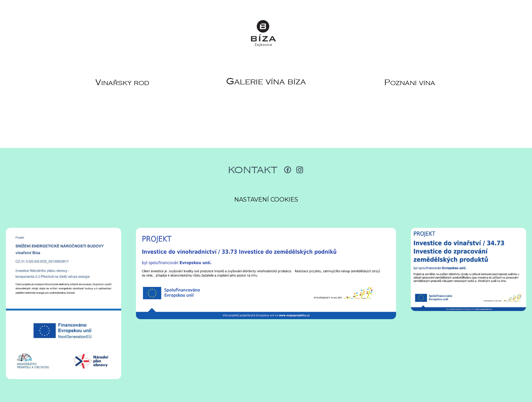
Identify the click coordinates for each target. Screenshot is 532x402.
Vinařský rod (122, 82)
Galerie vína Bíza (266, 81)
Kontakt (253, 170)
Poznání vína (410, 82)
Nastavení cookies (266, 200)
